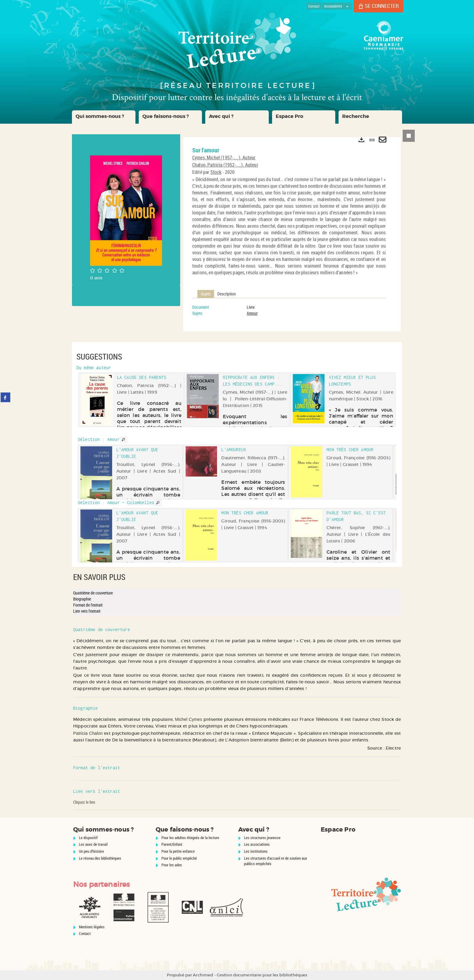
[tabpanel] (289, 310)
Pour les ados (172, 865)
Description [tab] (227, 294)
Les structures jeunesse (262, 838)
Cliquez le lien (84, 802)
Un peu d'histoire (91, 851)
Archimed (203, 975)
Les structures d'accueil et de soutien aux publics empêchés (276, 861)
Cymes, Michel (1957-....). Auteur (224, 158)
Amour (252, 313)
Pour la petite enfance (178, 851)
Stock (216, 172)
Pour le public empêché (179, 858)
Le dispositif (88, 838)
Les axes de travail (93, 844)
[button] (104, 117)
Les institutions (256, 851)
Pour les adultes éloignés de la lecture (190, 838)
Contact (85, 933)
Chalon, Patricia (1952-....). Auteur (225, 165)
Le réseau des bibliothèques (100, 858)
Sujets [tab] (206, 294)
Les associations (257, 844)
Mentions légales (92, 927)
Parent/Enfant (172, 844)
